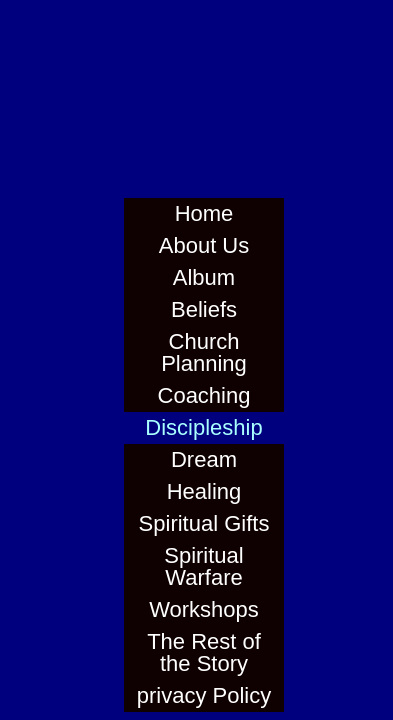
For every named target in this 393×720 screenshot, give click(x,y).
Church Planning (204, 352)
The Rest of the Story (204, 652)
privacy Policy (204, 695)
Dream (204, 459)
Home (204, 213)
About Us (204, 245)
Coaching (204, 395)
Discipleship (203, 427)
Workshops (204, 609)
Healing (204, 491)
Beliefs (204, 309)
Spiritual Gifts (204, 523)
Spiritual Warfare (203, 566)
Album (204, 277)
